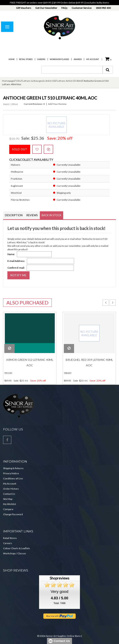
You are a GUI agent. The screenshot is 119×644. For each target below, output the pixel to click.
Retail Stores (26, 59)
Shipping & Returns (13, 468)
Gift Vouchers (24, 8)
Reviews (32, 215)
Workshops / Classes (15, 553)
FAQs (64, 8)
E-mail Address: (16, 261)
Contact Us (9, 494)
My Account (93, 59)
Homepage (8, 81)
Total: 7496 (60, 603)
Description (14, 215)
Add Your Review (57, 104)
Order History (11, 489)
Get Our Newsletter (46, 8)
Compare (8, 509)
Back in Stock (51, 215)
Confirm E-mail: (16, 268)
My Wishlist (10, 504)
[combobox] (72, 70)
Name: (11, 254)
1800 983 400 (103, 8)
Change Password (13, 514)
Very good (59, 591)
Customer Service (82, 8)
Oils (18, 81)
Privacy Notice (11, 473)
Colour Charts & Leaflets (17, 548)
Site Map (8, 499)
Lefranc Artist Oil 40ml (69, 81)
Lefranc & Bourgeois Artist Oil (39, 81)
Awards (78, 59)
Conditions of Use (13, 478)
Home (12, 59)
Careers (41, 59)
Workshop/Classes (59, 59)
